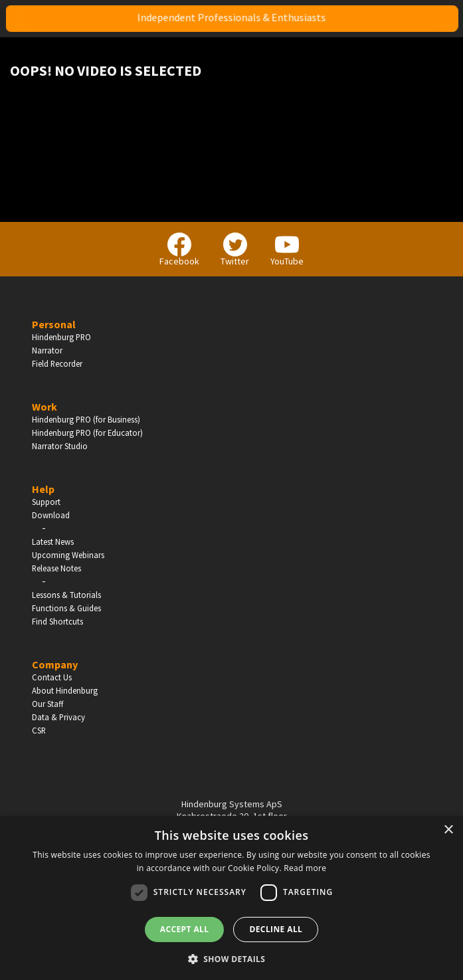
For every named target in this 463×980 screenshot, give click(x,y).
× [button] (448, 830)
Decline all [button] (276, 929)
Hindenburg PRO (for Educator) (87, 433)
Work (45, 407)
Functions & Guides (66, 608)
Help (43, 489)
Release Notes (56, 568)
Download (51, 515)
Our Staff (47, 704)
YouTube (287, 250)
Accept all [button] (185, 929)
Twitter (235, 250)
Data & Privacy (58, 717)
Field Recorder (57, 363)
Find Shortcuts (57, 621)
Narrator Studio (60, 446)
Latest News (53, 541)
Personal (54, 324)
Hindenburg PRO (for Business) (86, 419)
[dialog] (231, 898)
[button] (232, 958)
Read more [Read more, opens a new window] (305, 868)
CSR (39, 730)
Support (46, 502)
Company (55, 664)
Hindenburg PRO (61, 337)
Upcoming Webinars (68, 555)
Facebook (179, 250)
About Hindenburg (65, 690)
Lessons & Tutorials (66, 595)
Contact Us (52, 677)
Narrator (47, 350)
